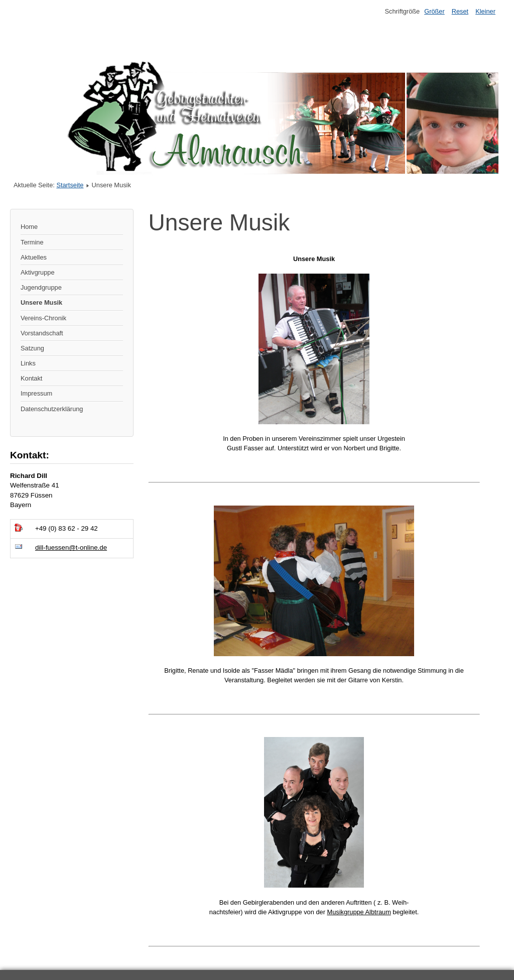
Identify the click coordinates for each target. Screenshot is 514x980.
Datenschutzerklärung (52, 409)
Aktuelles (34, 257)
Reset (460, 11)
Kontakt (31, 378)
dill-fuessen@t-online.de (71, 547)
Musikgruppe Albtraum (359, 912)
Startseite (70, 185)
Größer (434, 11)
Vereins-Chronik (43, 318)
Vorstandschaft (42, 333)
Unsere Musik (41, 302)
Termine (32, 242)
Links (28, 363)
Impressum (36, 393)
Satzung (32, 348)
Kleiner (485, 11)
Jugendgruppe (41, 287)
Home (29, 227)
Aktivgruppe (38, 272)
